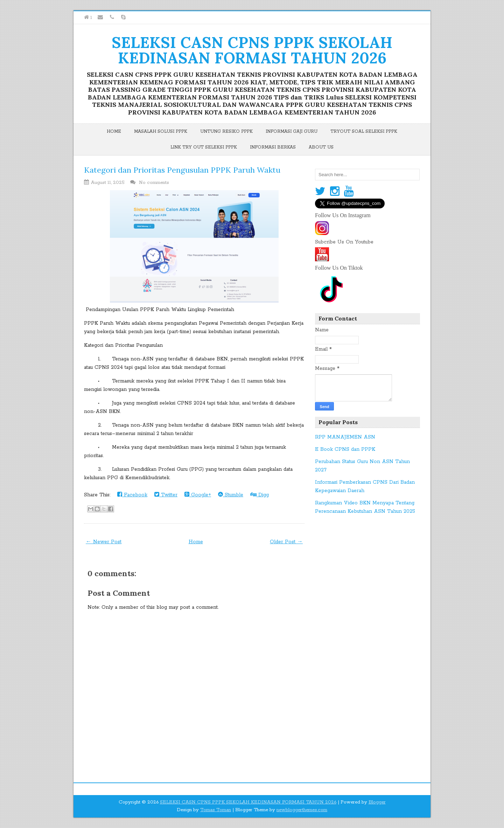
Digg (260, 495)
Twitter (166, 495)
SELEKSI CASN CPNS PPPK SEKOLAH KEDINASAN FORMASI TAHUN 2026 (252, 50)
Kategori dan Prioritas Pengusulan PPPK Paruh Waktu (182, 170)
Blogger (377, 802)
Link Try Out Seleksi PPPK (204, 147)
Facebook (132, 495)
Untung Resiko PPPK (226, 132)
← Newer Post (104, 542)
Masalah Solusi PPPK (161, 132)
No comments (155, 183)
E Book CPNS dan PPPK (345, 449)
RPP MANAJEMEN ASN (345, 437)
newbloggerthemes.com (302, 810)
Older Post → (286, 542)
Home (114, 132)
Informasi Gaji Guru (292, 132)
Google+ (198, 495)
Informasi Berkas (273, 147)
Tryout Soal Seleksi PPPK (364, 132)
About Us (321, 147)
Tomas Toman (216, 810)
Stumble (231, 495)
